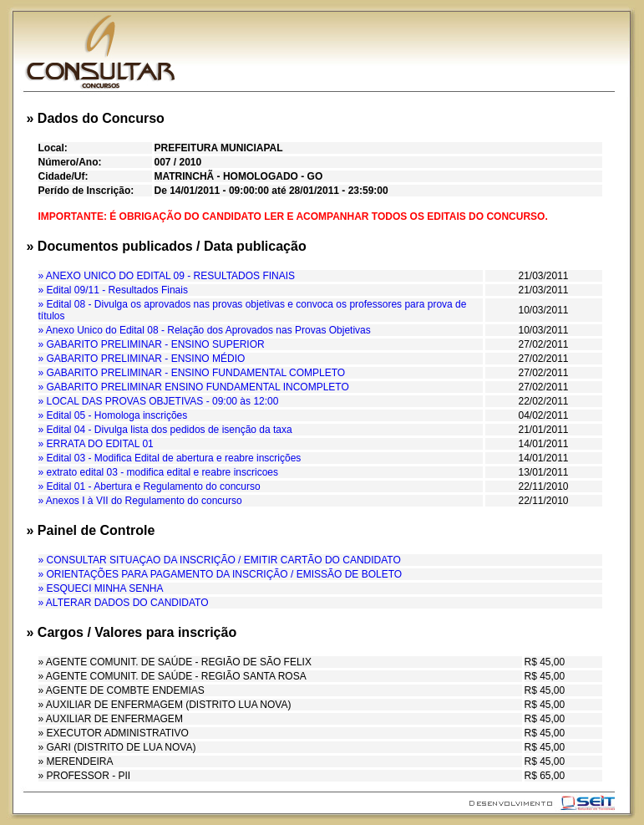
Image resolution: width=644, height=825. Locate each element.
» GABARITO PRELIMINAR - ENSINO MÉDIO (142, 359)
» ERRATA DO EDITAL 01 (96, 444)
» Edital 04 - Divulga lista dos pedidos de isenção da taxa (165, 430)
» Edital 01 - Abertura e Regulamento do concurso (150, 486)
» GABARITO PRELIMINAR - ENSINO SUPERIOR (152, 344)
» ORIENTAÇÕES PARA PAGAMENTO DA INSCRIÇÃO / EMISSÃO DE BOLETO (221, 574)
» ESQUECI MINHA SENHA (101, 588)
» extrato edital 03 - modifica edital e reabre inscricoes (158, 472)
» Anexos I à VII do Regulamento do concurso (140, 501)
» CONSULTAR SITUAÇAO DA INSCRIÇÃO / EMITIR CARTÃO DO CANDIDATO (220, 560)
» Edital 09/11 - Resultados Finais (113, 290)
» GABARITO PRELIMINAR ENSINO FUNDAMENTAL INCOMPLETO (194, 387)
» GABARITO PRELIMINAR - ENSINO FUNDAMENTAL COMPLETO (192, 373)
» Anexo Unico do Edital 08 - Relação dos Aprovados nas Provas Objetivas (205, 330)
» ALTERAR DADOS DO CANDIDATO (124, 603)
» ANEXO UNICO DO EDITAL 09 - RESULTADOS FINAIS (167, 276)
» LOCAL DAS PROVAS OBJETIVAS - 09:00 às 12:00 (159, 401)
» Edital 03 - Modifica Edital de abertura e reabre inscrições (170, 458)
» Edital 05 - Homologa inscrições (113, 415)
